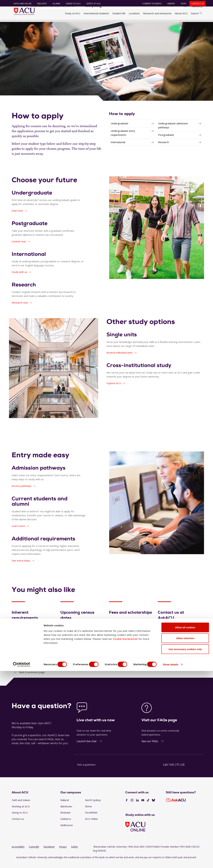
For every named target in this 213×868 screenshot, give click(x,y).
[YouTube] (143, 806)
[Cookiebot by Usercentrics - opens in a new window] (22, 862)
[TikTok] (148, 806)
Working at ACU (21, 812)
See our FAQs (150, 747)
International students (96, 13)
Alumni (55, 4)
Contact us (196, 4)
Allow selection (185, 835)
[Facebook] (127, 806)
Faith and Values (21, 4)
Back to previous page (32, 678)
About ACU (181, 13)
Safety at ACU (92, 4)
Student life (119, 13)
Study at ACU (73, 13)
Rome (88, 812)
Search (197, 13)
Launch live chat (87, 747)
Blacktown (66, 812)
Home (16, 24)
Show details (179, 861)
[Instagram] (132, 806)
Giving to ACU (72, 4)
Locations (134, 13)
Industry (41, 4)
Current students (151, 4)
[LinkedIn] (137, 806)
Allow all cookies (185, 824)
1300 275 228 (176, 771)
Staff (182, 4)
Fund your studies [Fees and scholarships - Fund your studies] (122, 656)
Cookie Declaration (125, 836)
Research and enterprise (157, 13)
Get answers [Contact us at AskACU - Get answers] (168, 656)
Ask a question (86, 771)
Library (170, 4)
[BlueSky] (153, 806)
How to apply (122, 119)
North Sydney (93, 806)
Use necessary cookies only (185, 846)
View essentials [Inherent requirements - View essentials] (23, 656)
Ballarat (65, 806)
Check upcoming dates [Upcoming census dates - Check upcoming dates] (76, 656)
